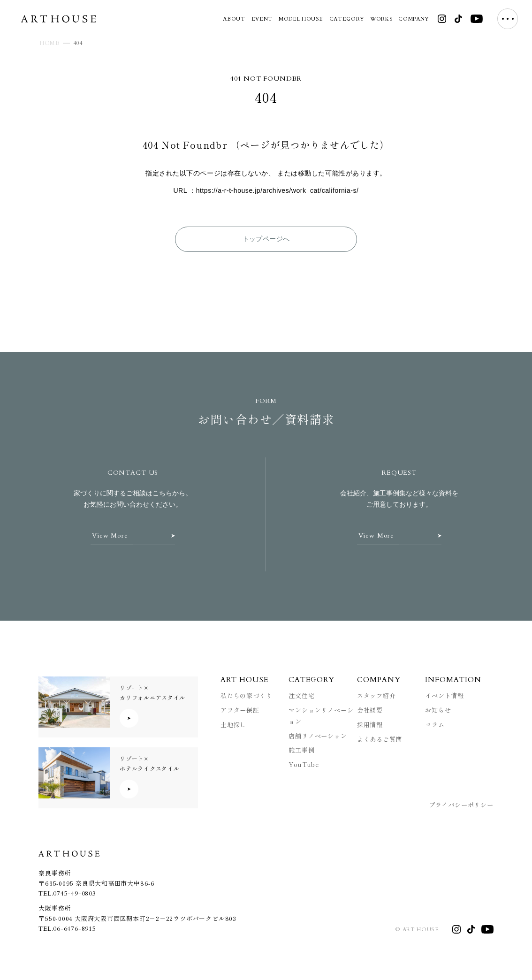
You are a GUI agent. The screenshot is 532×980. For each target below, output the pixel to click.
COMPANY (414, 19)
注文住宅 (301, 695)
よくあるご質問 (380, 739)
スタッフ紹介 (376, 695)
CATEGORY (347, 19)
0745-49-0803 (74, 894)
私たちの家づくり (246, 695)
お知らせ (438, 710)
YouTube (304, 764)
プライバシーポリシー (461, 805)
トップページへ (266, 239)
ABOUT (234, 19)
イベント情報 (445, 695)
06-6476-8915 (74, 929)
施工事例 (301, 750)
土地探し (233, 725)
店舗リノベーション (318, 736)
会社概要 (370, 710)
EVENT (262, 19)
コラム (435, 725)
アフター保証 (240, 710)
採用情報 (370, 725)
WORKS (381, 19)
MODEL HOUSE (301, 19)
